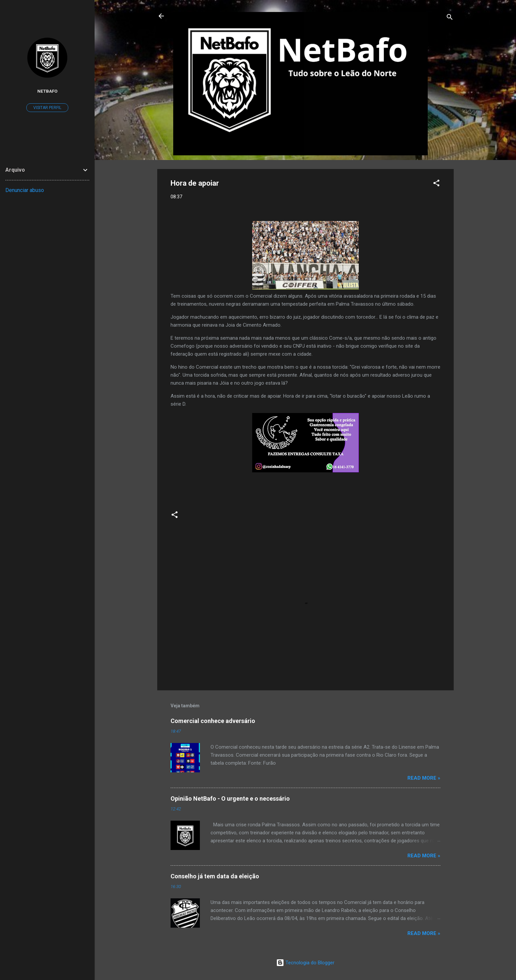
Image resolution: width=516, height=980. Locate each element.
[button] (436, 184)
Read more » (424, 778)
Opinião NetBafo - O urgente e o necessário (230, 798)
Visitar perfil (47, 108)
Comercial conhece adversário (213, 721)
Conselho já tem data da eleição (215, 876)
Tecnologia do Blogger (305, 963)
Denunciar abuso (25, 190)
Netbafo (47, 91)
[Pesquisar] (450, 18)
